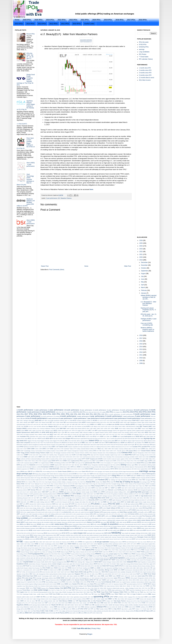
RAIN (154, 558)
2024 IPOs (50, 20)
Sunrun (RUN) (25, 584)
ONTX (92, 544)
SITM (88, 574)
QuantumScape (99, 558)
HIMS (154, 496)
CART (48, 449)
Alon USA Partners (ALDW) (79, 427)
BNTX (107, 443)
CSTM (118, 461)
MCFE (139, 522)
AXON (87, 437)
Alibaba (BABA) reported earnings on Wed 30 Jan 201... (149, 297)
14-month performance (126, 410)
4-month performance (68, 416)
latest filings (123, 512)
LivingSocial (81, 516)
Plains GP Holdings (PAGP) (49, 552)
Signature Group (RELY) (23, 574)
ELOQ (36, 476)
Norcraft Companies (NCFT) (93, 537)
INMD (105, 502)
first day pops (135, 482)
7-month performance (79, 418)
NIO (36, 537)
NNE (80, 537)
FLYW (73, 484)
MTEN (18, 533)
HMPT (41, 498)
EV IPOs (115, 478)
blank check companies (23, 443)
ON (40, 544)
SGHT (59, 572)
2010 (141, 358)
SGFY (55, 572)
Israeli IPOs (20, 506)
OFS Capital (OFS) (87, 542)
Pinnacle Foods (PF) (150, 550)
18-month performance (141, 410)
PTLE (76, 556)
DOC (68, 469)
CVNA (51, 463)
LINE (36, 516)
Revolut (78, 564)
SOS (93, 578)
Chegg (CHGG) (25, 453)
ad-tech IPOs (113, 421)
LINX (55, 516)
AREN (150, 432)
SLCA (128, 574)
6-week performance (53, 418)
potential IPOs (47, 554)
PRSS (150, 554)
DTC (34, 472)
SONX (66, 578)
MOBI (18, 530)
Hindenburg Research (22, 498)
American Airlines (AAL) (33, 429)
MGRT (39, 526)
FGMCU (31, 482)
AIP (71, 424)
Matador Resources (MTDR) (64, 522)
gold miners (67, 492)
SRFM (134, 580)
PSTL (51, 556)
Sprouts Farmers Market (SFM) (84, 580)
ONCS (57, 544)
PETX (60, 550)
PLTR (111, 552)
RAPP (47, 560)
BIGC (26, 441)
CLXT (18, 457)
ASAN (74, 435)
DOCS (76, 469)
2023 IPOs (62, 20)
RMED (43, 566)
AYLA (95, 436)
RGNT (108, 564)
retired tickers (32, 564)
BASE (137, 436)
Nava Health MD (126, 533)
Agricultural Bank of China (23, 424)
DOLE (87, 469)
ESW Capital (86, 478)
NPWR (46, 539)
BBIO (148, 437)
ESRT (77, 478)
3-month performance (142, 414)
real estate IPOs (135, 560)
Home (17, 20)
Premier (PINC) (75, 554)
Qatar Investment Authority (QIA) (25, 558)
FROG (119, 486)
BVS (138, 445)
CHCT (139, 451)
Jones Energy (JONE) (35, 508)
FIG (79, 482)
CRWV (69, 461)
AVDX (55, 437)
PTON (83, 556)
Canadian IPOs (137, 447)
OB (34, 542)
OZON (93, 546)
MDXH (47, 524)
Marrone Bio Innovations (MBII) (45, 522)
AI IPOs (54, 424)
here (91, 189)
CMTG (36, 457)
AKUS (103, 424)
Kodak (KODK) (122, 510)
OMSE (36, 544)
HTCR (29, 500)
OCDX (47, 542)
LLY (96, 516)
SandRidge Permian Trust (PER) (121, 568)
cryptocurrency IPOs (77, 461)
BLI (45, 443)
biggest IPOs (56, 441)
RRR (101, 566)
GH (60, 490)
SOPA (70, 578)
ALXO (109, 427)
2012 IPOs (54, 24)
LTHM (79, 518)
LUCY (105, 518)
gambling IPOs (81, 488)
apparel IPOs (123, 431)
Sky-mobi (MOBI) (107, 574)
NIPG (39, 537)
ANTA (43, 431)
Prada (62, 554)
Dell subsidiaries (143, 465)
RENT (100, 562)
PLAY (71, 552)
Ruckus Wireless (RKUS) (135, 566)
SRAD (130, 580)
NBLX (146, 533)
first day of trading (123, 482)
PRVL (25, 556)
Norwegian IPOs (21, 539)
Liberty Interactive (148, 514)
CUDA (142, 461)
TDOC (28, 588)
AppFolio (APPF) (131, 431)
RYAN (69, 568)
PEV (63, 550)
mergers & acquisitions (110, 524)
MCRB (150, 522)
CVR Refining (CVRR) (59, 463)
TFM (149, 588)
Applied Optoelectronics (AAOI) (26, 432)
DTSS (56, 472)
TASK (105, 586)
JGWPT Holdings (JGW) (119, 506)
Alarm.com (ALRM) (114, 424)
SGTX (69, 572)
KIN (144, 508)
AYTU (98, 437)
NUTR (108, 539)
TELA (77, 588)
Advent (62, 422)
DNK (58, 469)
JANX (66, 506)
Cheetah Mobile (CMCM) (148, 451)
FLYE (69, 484)
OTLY (55, 546)
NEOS (44, 535)
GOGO (61, 492)
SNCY (95, 576)
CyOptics (109, 463)
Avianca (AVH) (64, 437)
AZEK (102, 436)
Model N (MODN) (41, 530)
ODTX (76, 542)
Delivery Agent (131, 465)
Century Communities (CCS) (38, 451)
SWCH (70, 584)
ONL (77, 544)
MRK (118, 530)
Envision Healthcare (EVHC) (148, 476)
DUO (73, 472)
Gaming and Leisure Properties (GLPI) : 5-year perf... (148, 310)
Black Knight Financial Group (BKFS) (138, 441)
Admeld (25, 422)
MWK (56, 533)
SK (91, 574)
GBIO (100, 488)
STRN (81, 582)
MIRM (77, 528)
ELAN (137, 474)
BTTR (116, 445)
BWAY (141, 445)
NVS (130, 539)
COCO (97, 457)
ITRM (38, 506)
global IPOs (124, 490)
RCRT (94, 560)
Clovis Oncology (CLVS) (142, 455)
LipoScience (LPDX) (69, 516)
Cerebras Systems (51, 451)
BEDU (61, 439)
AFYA (118, 422)
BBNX (152, 437)
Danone (146, 463)
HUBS (35, 500)
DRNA (154, 469)
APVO (56, 432)
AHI (37, 424)
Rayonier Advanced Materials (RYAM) (75, 560)
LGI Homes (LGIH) (133, 514)
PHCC (110, 550)
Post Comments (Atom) (57, 270)
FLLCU (42, 484)
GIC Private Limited (71, 490)
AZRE (108, 437)
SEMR (112, 570)
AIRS (82, 424)
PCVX (91, 548)
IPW (124, 504)
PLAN (59, 552)
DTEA (37, 471)
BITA (119, 441)
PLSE (104, 552)
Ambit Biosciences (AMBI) (132, 427)
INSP (18, 504)
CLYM (21, 457)
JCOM (85, 506)
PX (137, 556)
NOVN (31, 539)
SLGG (134, 574)
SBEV (135, 568)
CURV (22, 463)
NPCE (38, 539)
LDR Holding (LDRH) (53, 514)
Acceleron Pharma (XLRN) (83, 421)
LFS (110, 514)
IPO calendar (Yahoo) (146, 59)
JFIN (103, 506)
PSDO (37, 556)
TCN (144, 586)
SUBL (99, 582)
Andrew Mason (130, 429)
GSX (98, 494)
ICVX (87, 500)
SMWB (75, 576)
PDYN (99, 548)
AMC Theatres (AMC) (146, 426)
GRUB (79, 494)
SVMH (55, 584)
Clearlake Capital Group (111, 455)
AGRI (154, 422)
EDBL (85, 474)
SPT (95, 580)
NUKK (104, 539)
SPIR (33, 580)
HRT (151, 498)
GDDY (113, 488)
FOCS (91, 484)
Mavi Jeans (103, 522)
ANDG (124, 429)
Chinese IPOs (127, 453)
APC (70, 431)
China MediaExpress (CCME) (113, 453)
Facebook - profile (93, 480)
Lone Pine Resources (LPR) (147, 516)
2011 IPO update (101, 412)
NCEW (154, 533)
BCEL (30, 439)
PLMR (93, 552)
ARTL (59, 435)
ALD (136, 424)
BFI (124, 439)
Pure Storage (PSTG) (106, 556)
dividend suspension (22, 469)
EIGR (127, 474)
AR (66, 432)
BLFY (43, 443)
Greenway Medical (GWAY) (50, 494)
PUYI (114, 556)
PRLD (122, 554)
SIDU (141, 572)
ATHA (122, 435)
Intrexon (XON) (45, 504)
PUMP (98, 556)
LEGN (67, 514)
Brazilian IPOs (140, 443)
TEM (92, 588)
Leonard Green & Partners (83, 514)
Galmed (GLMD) (68, 488)
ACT (98, 421)
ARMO (45, 435)
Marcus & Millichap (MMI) (109, 520)
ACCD (74, 420)
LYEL (25, 520)
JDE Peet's (92, 506)
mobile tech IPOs (24, 530)
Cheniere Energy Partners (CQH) (40, 453)
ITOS (32, 506)
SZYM (145, 584)
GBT (106, 488)
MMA (124, 528)
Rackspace (149, 558)
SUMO (118, 582)
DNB (51, 469)
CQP (144, 459)
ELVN (39, 476)
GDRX (119, 488)
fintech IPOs (106, 482)
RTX (124, 566)
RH (111, 564)
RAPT (51, 560)
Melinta (99, 524)
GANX (89, 488)
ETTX (103, 478)
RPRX (89, 566)
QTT (82, 558)
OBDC (37, 542)
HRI (145, 498)
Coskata (79, 459)
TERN (101, 588)
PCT (84, 548)
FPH (48, 486)
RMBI (39, 566)
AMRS (95, 429)
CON (144, 457)
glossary (150, 490)
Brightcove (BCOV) (28, 445)
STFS (37, 582)
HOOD (103, 498)
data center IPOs (25, 465)
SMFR (54, 576)
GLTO (21, 492)
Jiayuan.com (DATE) (131, 506)
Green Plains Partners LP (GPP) (25, 494)
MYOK (64, 533)
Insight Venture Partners (149, 502)
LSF (73, 518)
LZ (36, 520)
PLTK (107, 552)
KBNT (122, 508)
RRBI (98, 566)
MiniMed (72, 528)
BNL (94, 443)
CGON (107, 451)
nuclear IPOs (99, 539)
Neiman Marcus (38, 535)
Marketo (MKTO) (151, 520)
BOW (126, 443)
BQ (136, 443)
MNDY (135, 528)
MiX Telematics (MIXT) (97, 528)
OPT (132, 544)
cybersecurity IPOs (90, 463)
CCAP (133, 449)
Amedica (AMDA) (22, 428)
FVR (55, 488)
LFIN (107, 514)
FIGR (81, 482)
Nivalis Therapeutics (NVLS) (51, 537)
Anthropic (47, 431)
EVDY (129, 478)
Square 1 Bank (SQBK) (116, 580)
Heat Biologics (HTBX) (80, 496)
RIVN (18, 566)
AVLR (73, 437)
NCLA (21, 535)
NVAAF (112, 539)
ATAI (110, 435)
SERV (123, 570)
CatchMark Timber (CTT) (70, 449)
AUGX (150, 435)
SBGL (142, 568)
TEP (98, 588)
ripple (151, 564)
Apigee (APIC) (81, 431)
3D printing (56, 416)
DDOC (81, 465)
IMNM (22, 502)
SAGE (99, 568)
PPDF (56, 554)
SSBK (146, 580)
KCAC (128, 508)
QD (35, 558)
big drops (147, 439)
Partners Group (27, 548)
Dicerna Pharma (106, 467)
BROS (73, 445)
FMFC (76, 484)
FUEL (37, 488)
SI (136, 572)
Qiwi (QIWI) (47, 558)
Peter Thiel (35, 550)
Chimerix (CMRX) (84, 453)
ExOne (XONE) (80, 480)
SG (41, 572)
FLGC (33, 484)
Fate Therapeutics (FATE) (125, 480)
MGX (46, 526)
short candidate (121, 572)
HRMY (148, 498)
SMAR (146, 574)
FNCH (84, 484)
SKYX (120, 574)
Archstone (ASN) (117, 432)
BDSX (48, 439)
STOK (63, 582)
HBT (28, 496)
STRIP (74, 582)
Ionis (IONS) (65, 504)
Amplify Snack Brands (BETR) (78, 429)
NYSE (20, 542)
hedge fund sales (94, 496)
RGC (102, 564)
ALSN (92, 427)
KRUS (18, 512)
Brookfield (69, 445)
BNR (100, 443)
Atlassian (136, 435)
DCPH (67, 465)
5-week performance (129, 416)
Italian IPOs (27, 506)
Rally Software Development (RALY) (26, 560)
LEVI (95, 514)
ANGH (143, 429)
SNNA (114, 576)
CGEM (103, 451)
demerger (57, 467)
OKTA (124, 542)
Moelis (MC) (49, 530)
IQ (127, 504)
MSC (135, 530)
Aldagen (140, 424)
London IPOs (135, 516)
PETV (56, 550)
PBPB (77, 548)
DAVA (41, 465)
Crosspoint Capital (46, 461)
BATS (141, 436)
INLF (99, 502)
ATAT (113, 435)
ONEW (74, 544)
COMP (136, 457)
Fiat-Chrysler (48, 482)
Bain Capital (121, 437)
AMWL (113, 429)
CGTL (115, 451)
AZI (105, 437)
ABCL (22, 421)
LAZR (145, 512)
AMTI (109, 429)
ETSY (99, 478)
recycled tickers (28, 562)
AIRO (79, 424)
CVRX (67, 463)
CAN (131, 447)
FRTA (127, 486)
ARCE (110, 432)
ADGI (154, 421)
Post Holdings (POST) (22, 554)
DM (38, 469)
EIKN (130, 474)
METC (140, 524)
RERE (125, 562)
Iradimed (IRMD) (135, 504)
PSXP (62, 556)
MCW (18, 524)
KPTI (130, 510)
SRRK (138, 580)
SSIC (149, 580)
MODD (35, 530)
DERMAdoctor (63, 467)
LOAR (110, 516)
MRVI (128, 530)
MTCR (154, 530)
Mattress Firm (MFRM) (94, 522)
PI (138, 550)
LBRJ (154, 512)
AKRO (99, 424)
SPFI (18, 580)
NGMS (149, 535)
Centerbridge (27, 451)
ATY (143, 435)
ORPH (25, 546)
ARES (154, 432)
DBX (64, 465)
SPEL (154, 578)
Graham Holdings (118, 492)
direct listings (152, 467)
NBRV (150, 533)
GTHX (105, 494)
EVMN (23, 480)
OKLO (120, 542)
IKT (145, 500)
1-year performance (56, 410)
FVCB (52, 488)
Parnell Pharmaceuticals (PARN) (143, 546)
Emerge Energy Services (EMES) (55, 476)
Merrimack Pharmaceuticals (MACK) (128, 524)
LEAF (60, 514)
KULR (43, 512)
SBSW (145, 568)
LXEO (18, 520)
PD (93, 548)
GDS (123, 488)
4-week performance (83, 416)
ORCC (139, 544)
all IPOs (39, 427)
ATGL (119, 435)
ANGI (147, 429)
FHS (37, 482)
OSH (35, 546)
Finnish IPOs (99, 482)
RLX (31, 566)
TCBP (134, 586)
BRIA (21, 445)
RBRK (91, 560)
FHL (34, 482)
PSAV (34, 556)
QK (51, 558)
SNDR (107, 576)
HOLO (49, 498)
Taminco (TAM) (45, 586)
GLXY (25, 492)
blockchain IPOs (58, 443)
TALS (39, 586)
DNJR (54, 469)
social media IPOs (143, 576)
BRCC (154, 443)
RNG (52, 566)
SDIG (71, 570)
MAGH (51, 520)
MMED (128, 528)
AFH (108, 422)
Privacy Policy (105, 554)
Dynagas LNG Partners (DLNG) (106, 472)
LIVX (86, 516)
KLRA (67, 510)
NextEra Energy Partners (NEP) (129, 535)
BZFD (33, 447)
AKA (85, 424)
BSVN (92, 445)
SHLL (100, 572)
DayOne (57, 465)
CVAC (36, 463)
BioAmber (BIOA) (76, 441)
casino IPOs (57, 449)
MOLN (58, 530)
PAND (104, 546)
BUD (119, 445)
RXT (66, 568)
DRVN (22, 471)
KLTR (70, 510)
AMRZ (98, 429)
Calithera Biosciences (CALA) (118, 447)
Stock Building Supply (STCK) (53, 582)
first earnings (143, 482)
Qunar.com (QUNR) (137, 558)
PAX (59, 548)
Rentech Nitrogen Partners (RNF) (111, 562)
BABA (115, 436)
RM (37, 566)
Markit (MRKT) (21, 522)
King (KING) (149, 508)
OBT (44, 542)
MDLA (28, 524)
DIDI (112, 467)
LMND (99, 516)
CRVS (61, 461)
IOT (70, 504)
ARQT (52, 434)
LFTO (116, 514)
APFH (73, 431)
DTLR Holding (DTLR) (48, 472)
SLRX (142, 574)
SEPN (119, 570)
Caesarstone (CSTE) (88, 447)
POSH (143, 552)
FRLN (112, 486)
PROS (133, 554)
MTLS (25, 533)
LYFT (28, 520)
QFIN (37, 558)
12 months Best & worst (146, 78)
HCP (39, 496)
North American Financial (115, 537)
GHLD (63, 490)
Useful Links (89, 24)
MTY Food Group (39, 533)
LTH (76, 518)
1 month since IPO (145, 68)
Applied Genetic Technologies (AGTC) (146, 431)
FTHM (33, 488)
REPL (121, 562)
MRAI (111, 530)
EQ (45, 478)
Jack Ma (54, 506)
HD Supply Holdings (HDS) (50, 496)
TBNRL (128, 586)
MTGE (22, 533)
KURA (46, 512)
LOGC (130, 516)
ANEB (136, 429)
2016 (141, 341)
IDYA (105, 500)
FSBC (134, 486)
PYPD (151, 556)
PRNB (126, 554)
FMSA (80, 484)
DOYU (112, 469)
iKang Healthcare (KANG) (137, 500)
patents (37, 548)
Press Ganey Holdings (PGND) (87, 554)
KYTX (60, 512)
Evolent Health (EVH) (37, 480)
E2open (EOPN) (118, 472)
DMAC (41, 469)
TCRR (147, 586)
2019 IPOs (108, 20)
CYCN (101, 463)
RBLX (87, 560)
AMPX (88, 429)
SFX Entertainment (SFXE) (33, 572)
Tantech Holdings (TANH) (80, 586)
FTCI (18, 488)
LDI (43, 514)
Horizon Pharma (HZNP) (116, 498)
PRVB (21, 556)
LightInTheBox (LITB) (28, 516)
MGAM (154, 524)
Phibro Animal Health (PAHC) (123, 550)
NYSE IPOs (143, 45)
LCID (27, 514)
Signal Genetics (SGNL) (149, 572)
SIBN (138, 572)
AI (51, 424)
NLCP (67, 537)
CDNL (147, 449)
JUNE (56, 508)
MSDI (138, 530)
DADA (131, 463)
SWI (82, 584)
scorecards (26, 570)
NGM (146, 535)
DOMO (91, 469)
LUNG (123, 518)
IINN (129, 500)
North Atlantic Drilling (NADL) (129, 537)
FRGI (109, 486)
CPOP (130, 459)
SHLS (103, 572)
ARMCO (40, 435)
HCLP (35, 496)
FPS (55, 486)
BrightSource (37, 445)
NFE (139, 535)
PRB (66, 554)
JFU (110, 506)
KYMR (57, 512)
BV (136, 445)
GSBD (85, 494)
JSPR (42, 508)
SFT (21, 572)
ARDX (146, 432)
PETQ (39, 550)
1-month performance (25, 410)
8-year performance (120, 418)
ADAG (119, 421)
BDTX (52, 439)
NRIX (60, 539)
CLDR (77, 455)
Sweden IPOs (76, 584)
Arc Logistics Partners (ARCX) (101, 432)
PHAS (102, 550)
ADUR (58, 422)
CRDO (26, 461)
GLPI (154, 490)
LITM (76, 516)
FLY (67, 484)
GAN (86, 488)
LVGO (140, 518)
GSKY (92, 494)
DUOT (80, 472)
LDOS (46, 514)
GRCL (125, 492)
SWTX (103, 584)
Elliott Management (29, 476)
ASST (107, 435)
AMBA (124, 427)
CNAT (40, 457)
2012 (141, 352)
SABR (92, 568)
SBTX (149, 568)
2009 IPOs (76, 412)
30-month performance (47, 416)
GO (54, 492)
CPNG (127, 459)
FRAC (61, 486)
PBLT (73, 548)
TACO (149, 584)
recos (18, 562)
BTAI (95, 445)
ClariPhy (51, 455)
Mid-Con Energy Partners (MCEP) (99, 526)
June (143, 279)
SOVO (112, 578)
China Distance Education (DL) (97, 453)
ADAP (134, 420)
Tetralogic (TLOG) (133, 588)
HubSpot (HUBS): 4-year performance (149, 320)
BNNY (97, 443)
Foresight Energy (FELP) (118, 484)
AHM (42, 424)
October (144, 268)
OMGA (29, 544)
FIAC (43, 482)
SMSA (71, 576)
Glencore (111, 490)
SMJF (61, 576)
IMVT (49, 502)
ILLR (148, 500)
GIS (91, 490)
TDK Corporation (21, 588)
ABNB (36, 420)
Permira (149, 548)
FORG (126, 484)
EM (45, 476)
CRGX (33, 461)
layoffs (142, 512)
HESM (119, 496)
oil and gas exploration (102, 542)
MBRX (118, 522)
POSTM (30, 554)
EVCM (126, 478)
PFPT (80, 550)
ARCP (136, 432)
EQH (51, 478)
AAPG (154, 419)
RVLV (44, 568)
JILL (138, 506)
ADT (51, 422)
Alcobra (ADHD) (130, 424)
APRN (48, 432)
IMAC (154, 500)
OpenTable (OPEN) (107, 544)
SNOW (118, 576)
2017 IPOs (131, 20)
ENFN (122, 476)
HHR (137, 496)
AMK (65, 428)
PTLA (73, 556)
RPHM (82, 566)
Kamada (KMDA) (94, 508)
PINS (18, 552)
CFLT (98, 451)
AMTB (106, 429)
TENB (95, 588)
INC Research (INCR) (66, 502)
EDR (91, 474)
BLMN (48, 443)
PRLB (119, 554)
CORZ (75, 459)
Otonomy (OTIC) (62, 546)
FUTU (48, 488)
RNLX (59, 566)
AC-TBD (70, 421)
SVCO (51, 584)
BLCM (32, 443)
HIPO (30, 498)
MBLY (114, 522)
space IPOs (117, 578)
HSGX (18, 500)
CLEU (119, 455)
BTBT (98, 445)
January (144, 293)
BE (54, 439)
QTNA (63, 558)
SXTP (110, 584)
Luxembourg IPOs (133, 518)
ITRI (35, 506)
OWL (68, 546)
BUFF (130, 445)
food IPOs (108, 484)
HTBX (25, 500)
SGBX (52, 572)
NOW (34, 539)
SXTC (107, 584)
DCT (70, 465)
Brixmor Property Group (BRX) (55, 445)
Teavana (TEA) (45, 588)
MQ (109, 530)
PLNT (97, 552)
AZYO (111, 437)
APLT (90, 431)
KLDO (63, 510)
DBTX (61, 465)
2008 (141, 363)
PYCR (147, 556)
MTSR (32, 533)
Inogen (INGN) (117, 502)
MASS (55, 522)
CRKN (37, 461)
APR (40, 432)
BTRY (109, 445)
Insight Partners (139, 502)
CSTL (115, 461)
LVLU (143, 518)
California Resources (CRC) (103, 447)
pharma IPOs (90, 550)
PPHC (59, 554)
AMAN (120, 427)
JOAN (27, 508)
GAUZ (97, 488)
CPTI (141, 459)
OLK (139, 542)
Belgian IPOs (70, 439)
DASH (154, 463)
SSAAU (142, 580)
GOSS (95, 492)
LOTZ (30, 518)
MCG (143, 522)
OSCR (31, 546)
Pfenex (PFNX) (71, 550)
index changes (75, 502)
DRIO (135, 469)
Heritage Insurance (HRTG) (110, 496)
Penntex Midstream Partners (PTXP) (120, 548)
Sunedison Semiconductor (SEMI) (139, 582)
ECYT (82, 474)
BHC (139, 439)
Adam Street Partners (126, 421)
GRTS (71, 494)
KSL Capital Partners (29, 512)
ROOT (74, 566)
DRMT (150, 469)
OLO (148, 542)
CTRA (132, 461)
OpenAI (100, 544)
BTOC (105, 445)
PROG (130, 554)
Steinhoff (30, 582)
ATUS (141, 435)
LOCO (126, 516)
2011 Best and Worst (91, 412)
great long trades (136, 492)
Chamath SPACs (121, 451)
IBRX (74, 500)
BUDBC (126, 445)
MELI (95, 524)
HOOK (107, 498)
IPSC (122, 504)
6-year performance (66, 418)
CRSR (53, 461)
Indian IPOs (85, 502)
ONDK (61, 544)
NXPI (148, 539)
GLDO (106, 490)
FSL (144, 486)
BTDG (102, 445)
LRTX (67, 518)
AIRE (76, 424)
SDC (60, 570)
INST (21, 504)
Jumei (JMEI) (50, 508)
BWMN (145, 445)
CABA (53, 447)
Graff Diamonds (109, 492)
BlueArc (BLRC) (74, 443)
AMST (102, 429)
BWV (149, 445)
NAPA (106, 533)
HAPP (154, 494)
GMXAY (40, 492)
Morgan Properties (88, 530)
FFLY (27, 482)
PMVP (131, 552)
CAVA (95, 449)
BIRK (116, 441)
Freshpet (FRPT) (100, 486)
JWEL (71, 508)
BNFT (91, 443)
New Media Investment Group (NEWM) (97, 535)
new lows (84, 535)
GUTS (135, 494)
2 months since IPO (145, 70)
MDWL (43, 524)
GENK (149, 488)
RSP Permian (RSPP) (113, 566)
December (145, 262)
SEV (145, 570)
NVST (134, 539)
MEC (53, 524)
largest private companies (110, 512)
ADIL (18, 422)
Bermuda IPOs (91, 439)
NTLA (85, 539)
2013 (141, 349)
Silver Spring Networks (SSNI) (54, 574)
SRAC (127, 580)
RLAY (28, 566)
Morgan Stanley (98, 530)
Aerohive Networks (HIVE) (93, 422)
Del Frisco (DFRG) (115, 465)
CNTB (67, 457)
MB (111, 522)
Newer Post (45, 266)
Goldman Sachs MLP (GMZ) (78, 492)
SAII (105, 568)
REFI (50, 562)
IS (149, 504)
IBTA (77, 500)
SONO (62, 578)
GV (137, 494)
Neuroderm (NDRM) (65, 535)
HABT (147, 494)
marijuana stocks (120, 520)
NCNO (28, 535)
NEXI (119, 535)
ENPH (129, 476)
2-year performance (52, 198)
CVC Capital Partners (44, 463)
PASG (33, 548)
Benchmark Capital (79, 439)
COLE (104, 457)
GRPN (67, 494)
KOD (117, 510)
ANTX (52, 431)
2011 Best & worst (145, 80)
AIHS (63, 424)
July (143, 276)
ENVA (139, 476)
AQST (59, 432)
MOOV (75, 530)
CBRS (110, 449)
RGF (105, 564)
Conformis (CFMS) (25, 459)
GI (65, 490)
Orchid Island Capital (146, 544)
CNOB (53, 457)
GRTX (74, 494)
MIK (41, 528)
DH (82, 467)
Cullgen (146, 461)
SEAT (90, 570)
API (76, 431)
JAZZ (82, 506)
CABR (57, 447)
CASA (51, 449)
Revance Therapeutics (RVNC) (44, 564)
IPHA (76, 504)
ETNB (91, 478)
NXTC (154, 539)
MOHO (54, 530)
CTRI (135, 461)
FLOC (49, 484)
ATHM (129, 434)
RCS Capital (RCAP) (102, 560)
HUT (47, 500)
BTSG (112, 445)
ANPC (30, 431)
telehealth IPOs (83, 588)
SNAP (92, 576)
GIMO (88, 490)
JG (112, 506)
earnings (142, 49)
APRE (44, 432)
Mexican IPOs (145, 524)
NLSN (70, 537)
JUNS (63, 508)
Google (87, 492)
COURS (109, 459)
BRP (76, 445)
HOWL (135, 498)
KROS (145, 510)
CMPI (29, 457)
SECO (96, 570)
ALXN (106, 427)
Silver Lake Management (39, 574)
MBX (121, 522)
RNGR (56, 566)
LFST (112, 514)
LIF (20, 516)
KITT (46, 510)
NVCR (115, 539)
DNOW (61, 469)
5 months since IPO (145, 75)
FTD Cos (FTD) (24, 488)
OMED (22, 544)
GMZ (43, 492)
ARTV (62, 435)
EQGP (48, 478)
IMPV (28, 502)
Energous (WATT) (107, 476)
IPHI (79, 504)
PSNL (44, 556)
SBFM (138, 568)
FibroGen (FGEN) (57, 482)
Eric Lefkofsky (61, 478)
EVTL (47, 480)
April (143, 285)
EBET (48, 474)
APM (93, 431)
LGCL (119, 514)
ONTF (88, 544)
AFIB (111, 422)
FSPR (150, 486)
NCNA (24, 535)
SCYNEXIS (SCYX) (53, 570)
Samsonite (109, 568)
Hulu (44, 500)
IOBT (60, 504)
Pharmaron (98, 550)
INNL (108, 502)
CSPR (101, 461)
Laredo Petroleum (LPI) (96, 512)
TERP (105, 588)
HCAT (32, 496)
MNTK (150, 528)
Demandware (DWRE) (48, 467)
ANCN (120, 429)
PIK (140, 550)
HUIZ (41, 500)
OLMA (145, 542)
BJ (124, 441)
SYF (125, 584)
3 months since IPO (145, 73)
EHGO (123, 474)
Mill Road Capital (52, 528)
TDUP (35, 588)
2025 (141, 243)
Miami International (53, 526)
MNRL (143, 528)
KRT (151, 510)
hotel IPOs (126, 498)
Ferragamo (148, 480)
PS (31, 556)
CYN (105, 463)
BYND (21, 447)
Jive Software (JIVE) (145, 506)
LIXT (88, 516)
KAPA (101, 508)
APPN (37, 432)
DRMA (146, 469)
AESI (101, 422)
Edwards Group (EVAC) (105, 474)
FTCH (154, 486)
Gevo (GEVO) (46, 490)
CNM (50, 457)
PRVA (18, 556)
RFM (99, 564)
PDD (96, 548)
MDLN (32, 524)
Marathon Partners (66, 198)
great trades (145, 492)
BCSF (33, 439)
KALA (79, 508)
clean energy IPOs (85, 455)
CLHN (123, 455)
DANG (135, 463)
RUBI (127, 566)
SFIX (18, 572)
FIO (115, 482)
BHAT (136, 439)
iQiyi (129, 504)
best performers (119, 439)
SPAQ (132, 578)
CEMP (22, 451)
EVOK (29, 480)
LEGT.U (71, 514)
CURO (18, 463)
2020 (141, 257)
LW (149, 518)
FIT (152, 482)
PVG (117, 556)
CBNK (106, 449)
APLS (87, 431)
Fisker (149, 482)
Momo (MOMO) (65, 530)
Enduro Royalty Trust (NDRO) (94, 476)
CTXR (138, 461)
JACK (50, 506)
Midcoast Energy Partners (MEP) (139, 526)
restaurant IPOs (132, 562)
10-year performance (86, 410)
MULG (49, 533)
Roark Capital (65, 566)
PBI (71, 548)
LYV (34, 520)
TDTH (31, 588)
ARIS (21, 435)
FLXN (64, 484)
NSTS (75, 539)
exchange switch (57, 480)
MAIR (55, 520)
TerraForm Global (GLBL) (113, 588)
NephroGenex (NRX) (51, 535)
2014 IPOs (30, 24)
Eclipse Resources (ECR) (66, 474)
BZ (30, 447)
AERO (84, 422)
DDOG (85, 465)
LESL (91, 514)
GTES (101, 494)
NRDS (50, 539)
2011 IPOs (65, 24)
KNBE (86, 510)
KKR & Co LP (51, 510)
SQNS (104, 580)
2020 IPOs (96, 20)
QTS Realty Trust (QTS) (74, 558)
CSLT (94, 461)
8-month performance (106, 418)
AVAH (40, 437)
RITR (154, 564)
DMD (44, 469)
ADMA (21, 422)
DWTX (93, 472)
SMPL (65, 576)
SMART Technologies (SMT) (45, 576)
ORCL (154, 544)
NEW (80, 535)
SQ (97, 580)
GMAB (32, 492)
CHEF (18, 453)
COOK (60, 459)
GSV (95, 494)
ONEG (65, 544)
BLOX (64, 443)
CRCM (19, 461)
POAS (135, 552)
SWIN (88, 584)
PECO (106, 548)
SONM (58, 578)
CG (100, 451)
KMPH (82, 510)
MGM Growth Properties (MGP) (25, 526)
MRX (132, 530)
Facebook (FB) (103, 480)
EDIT (88, 474)
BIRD (113, 441)
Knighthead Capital (93, 510)
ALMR (70, 427)
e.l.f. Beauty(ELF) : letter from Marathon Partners (148, 304)
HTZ (32, 500)
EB (34, 474)
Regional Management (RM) (59, 562)
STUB (93, 582)
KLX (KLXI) (75, 510)
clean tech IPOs (95, 455)
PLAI (41, 552)
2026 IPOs (27, 20)
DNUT (65, 469)
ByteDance (26, 447)
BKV (127, 441)
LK (93, 516)
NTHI (81, 539)
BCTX (36, 439)
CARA (29, 449)
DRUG (18, 472)
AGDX (125, 422)
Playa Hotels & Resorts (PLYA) (80, 552)
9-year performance (146, 418)
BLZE (80, 443)
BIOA (70, 441)
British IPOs (43, 445)
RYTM (77, 568)
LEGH (64, 514)
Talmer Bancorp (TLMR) (31, 586)
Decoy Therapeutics (93, 465)
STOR (67, 582)
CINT (37, 455)
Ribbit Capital (120, 564)
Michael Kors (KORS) (71, 526)
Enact (65, 476)
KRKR (134, 510)
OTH (49, 546)
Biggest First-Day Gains (47, 441)
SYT (142, 584)
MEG (92, 524)
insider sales (130, 502)
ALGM (26, 426)
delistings (124, 465)
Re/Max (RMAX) (120, 560)
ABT (43, 421)
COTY (83, 459)
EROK (69, 478)
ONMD (81, 544)
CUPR (150, 461)
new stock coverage (113, 535)
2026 (141, 240)
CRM (40, 461)
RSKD (104, 566)
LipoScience (60, 516)
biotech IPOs (94, 441)
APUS (52, 432)
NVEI (122, 539)
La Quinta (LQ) (66, 512)
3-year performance (33, 416)
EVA (119, 478)
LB (148, 512)
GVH (140, 494)
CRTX (57, 461)
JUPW (67, 508)
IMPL (25, 502)
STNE (44, 582)
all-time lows (45, 427)
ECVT (78, 474)
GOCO (57, 492)
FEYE (23, 482)
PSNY (48, 556)
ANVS (55, 431)
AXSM (91, 437)
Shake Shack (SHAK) (77, 572)
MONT (71, 530)
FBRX (140, 480)
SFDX (151, 570)
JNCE (21, 508)
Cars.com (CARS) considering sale (147, 324)
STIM (40, 582)
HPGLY (142, 498)
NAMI (85, 533)
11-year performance (113, 410)
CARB (33, 449)
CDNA (143, 449)
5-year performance (143, 416)
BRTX (79, 445)
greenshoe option (38, 494)
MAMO (59, 520)
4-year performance (97, 416)
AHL (39, 424)
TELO (89, 588)
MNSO (147, 528)
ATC (116, 435)
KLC (60, 510)
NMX (77, 537)
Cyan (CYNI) (81, 463)
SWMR (99, 584)
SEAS (86, 570)
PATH (40, 548)
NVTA (137, 539)
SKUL (100, 574)
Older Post (128, 266)
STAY (26, 582)
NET (58, 535)
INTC (27, 504)
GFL (52, 490)
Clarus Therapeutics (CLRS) (61, 455)
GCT (109, 488)
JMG (154, 506)
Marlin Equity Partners (31, 522)
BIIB (61, 441)
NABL (71, 533)
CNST (60, 457)
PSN (41, 556)
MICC (63, 526)
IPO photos (95, 504)
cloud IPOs (128, 455)
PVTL (120, 556)
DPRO (120, 469)
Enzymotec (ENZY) (29, 478)
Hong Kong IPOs (95, 498)
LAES (76, 512)
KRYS (22, 512)
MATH (85, 522)
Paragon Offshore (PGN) (124, 546)
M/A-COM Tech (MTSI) (43, 520)
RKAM (21, 566)
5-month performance (114, 416)
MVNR (53, 533)
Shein (97, 572)
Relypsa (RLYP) (90, 562)
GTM (112, 494)
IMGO (18, 502)
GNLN (51, 492)
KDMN (140, 508)
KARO (104, 508)
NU (94, 539)
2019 (141, 260)
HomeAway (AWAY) (60, 498)
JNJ (24, 508)
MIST (80, 528)
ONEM (69, 544)
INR (125, 502)
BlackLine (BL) (152, 441)
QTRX (66, 558)
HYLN (63, 500)
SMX (79, 576)
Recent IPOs (31, 34)
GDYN (130, 488)
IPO (82, 504)
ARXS (69, 435)
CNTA (64, 457)
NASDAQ (116, 533)
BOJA (115, 443)
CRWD (65, 461)
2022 (141, 252)
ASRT (104, 435)
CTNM (128, 461)
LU (88, 518)
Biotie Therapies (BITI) (105, 441)
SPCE (150, 578)
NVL (125, 539)
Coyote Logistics (120, 459)
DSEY (26, 472)
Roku (70, 566)
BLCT (39, 443)
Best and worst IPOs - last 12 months (105, 439)
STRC (70, 582)
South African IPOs (105, 578)
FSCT (137, 486)
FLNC (45, 484)
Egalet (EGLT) (115, 474)
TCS (154, 586)
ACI (92, 421)
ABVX (66, 421)
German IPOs (35, 490)
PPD (53, 554)
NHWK (18, 537)
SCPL (31, 570)
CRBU (150, 459)
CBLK (99, 449)
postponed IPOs (38, 554)
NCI (18, 535)
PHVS (136, 550)
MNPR (139, 528)
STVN (96, 582)
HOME (53, 498)
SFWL (24, 572)
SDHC (67, 570)
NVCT (119, 539)
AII (65, 424)
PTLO (79, 556)
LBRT (18, 514)
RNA (46, 566)
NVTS (141, 539)
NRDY (53, 539)
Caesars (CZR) (63, 447)
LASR (118, 512)
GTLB (109, 494)
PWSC (134, 556)
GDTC (126, 488)
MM (122, 528)
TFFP (143, 588)
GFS (54, 490)
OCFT (51, 542)
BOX (129, 443)
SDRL (77, 570)
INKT (96, 502)
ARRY (55, 435)
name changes (78, 533)
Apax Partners (65, 431)
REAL (129, 560)
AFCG (105, 422)
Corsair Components (68, 459)
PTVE (87, 556)
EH (120, 474)
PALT (101, 546)
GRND (59, 494)
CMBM (25, 457)
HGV (134, 496)
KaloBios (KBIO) (85, 508)
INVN (54, 504)
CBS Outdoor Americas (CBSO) (120, 449)
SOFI (154, 576)
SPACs (128, 578)
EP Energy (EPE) (39, 478)
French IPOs (87, 486)
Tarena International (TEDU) (95, 586)
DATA (18, 465)
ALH (29, 427)
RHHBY (114, 564)
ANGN (23, 431)
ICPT (84, 500)
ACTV (105, 421)
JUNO (59, 508)
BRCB (150, 443)
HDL (59, 496)
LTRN (85, 518)
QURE (144, 558)
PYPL (154, 556)
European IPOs (108, 478)
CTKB (125, 461)
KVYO (53, 512)
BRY (82, 445)
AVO (76, 436)
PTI (70, 556)
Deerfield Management (104, 465)
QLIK (56, 558)
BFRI (126, 439)
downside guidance (105, 469)
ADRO (37, 422)
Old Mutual (132, 542)
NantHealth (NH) (91, 533)
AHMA (46, 424)
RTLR (121, 566)
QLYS (59, 558)
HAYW (25, 496)
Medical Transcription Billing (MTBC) (77, 524)
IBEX (71, 500)
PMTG (124, 552)
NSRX (71, 539)
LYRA (32, 520)
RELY (84, 562)
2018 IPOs (120, 20)
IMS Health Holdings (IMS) (41, 502)
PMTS (128, 552)
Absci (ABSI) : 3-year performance (31, 222)
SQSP (108, 580)
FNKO (87, 484)
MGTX (43, 526)
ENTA (135, 476)
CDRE (150, 449)
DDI (76, 465)
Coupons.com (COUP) (96, 459)
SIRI (85, 574)
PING (143, 550)
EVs (44, 480)
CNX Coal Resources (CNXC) (87, 457)
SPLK (36, 580)
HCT (41, 496)
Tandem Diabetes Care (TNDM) (57, 586)
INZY (57, 504)
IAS (69, 500)
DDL (78, 465)
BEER (64, 439)
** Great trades (144, 57)
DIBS (100, 467)
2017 (141, 338)
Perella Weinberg (134, 548)
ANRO (34, 431)
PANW (115, 546)
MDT (35, 524)
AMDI (154, 427)
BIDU (142, 439)
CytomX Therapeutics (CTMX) (122, 463)
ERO (66, 478)
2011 (141, 355)
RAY (64, 560)
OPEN (95, 544)
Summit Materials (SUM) (108, 582)
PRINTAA (98, 554)
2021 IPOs (85, 20)
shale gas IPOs (88, 572)
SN (85, 576)
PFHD (76, 550)
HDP (62, 496)
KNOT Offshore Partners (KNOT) (107, 510)
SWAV (66, 584)
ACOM (95, 420)
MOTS (104, 530)
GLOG (136, 490)
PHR (132, 550)
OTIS (52, 546)
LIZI (91, 516)
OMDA (18, 544)
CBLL (103, 449)
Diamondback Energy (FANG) (91, 467)
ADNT (29, 422)
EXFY (74, 480)
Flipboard (37, 484)
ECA (58, 474)
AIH (60, 424)
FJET (29, 484)
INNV (111, 502)
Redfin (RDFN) (45, 562)
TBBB (121, 586)
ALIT (32, 427)
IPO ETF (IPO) (87, 504)
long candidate (22, 518)
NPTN (42, 539)
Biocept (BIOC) (85, 441)
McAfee (125, 522)
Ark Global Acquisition (29, 435)
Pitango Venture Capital (31, 552)
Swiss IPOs (93, 584)
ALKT (35, 427)
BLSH (68, 443)
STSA (89, 582)
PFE (65, 550)
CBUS (130, 449)
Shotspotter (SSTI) (130, 572)
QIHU (42, 558)
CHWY (26, 455)
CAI (95, 447)
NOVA (27, 539)
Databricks (32, 465)
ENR (132, 476)
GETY (41, 490)
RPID (86, 566)
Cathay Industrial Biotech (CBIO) (85, 449)
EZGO (86, 480)
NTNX (88, 539)
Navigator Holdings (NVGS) (138, 533)
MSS (148, 530)
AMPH (68, 429)
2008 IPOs (70, 412)
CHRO (18, 455)
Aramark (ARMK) (75, 432)
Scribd (38, 570)
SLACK (124, 574)
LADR (73, 512)
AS (72, 435)
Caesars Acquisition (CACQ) (75, 447)
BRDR (18, 445)
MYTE (68, 533)
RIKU (148, 564)
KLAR (57, 510)
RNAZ (49, 566)
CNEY (44, 457)
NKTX (64, 537)
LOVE (33, 518)
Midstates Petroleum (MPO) (32, 528)
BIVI (122, 441)
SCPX (34, 570)
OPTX (135, 544)
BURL (133, 445)
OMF (26, 544)
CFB (94, 451)
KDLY (137, 508)
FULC (41, 488)
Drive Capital (141, 469)
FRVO (130, 486)
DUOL (76, 472)
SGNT (62, 572)
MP (106, 530)
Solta (55, 578)
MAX (108, 522)
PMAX (120, 552)
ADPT (33, 422)
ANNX (27, 431)
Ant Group (39, 431)
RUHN (22, 568)
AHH (35, 424)
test (121, 588)
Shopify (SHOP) (113, 572)
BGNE (133, 439)
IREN (141, 504)
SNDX (110, 576)
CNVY (78, 457)
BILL (67, 441)
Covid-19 (113, 459)
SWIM (85, 584)
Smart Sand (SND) (32, 576)
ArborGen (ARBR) (88, 432)
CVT (70, 463)
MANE (72, 520)
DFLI (75, 467)
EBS (55, 474)
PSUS (58, 556)
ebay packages (42, 474)
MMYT (131, 528)
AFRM (114, 422)
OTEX (46, 546)
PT (64, 556)
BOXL (133, 443)
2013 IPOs (42, 24)
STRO (85, 582)
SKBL (93, 574)
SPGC (22, 580)
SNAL (88, 576)
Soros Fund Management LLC (83, 578)
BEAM (57, 439)
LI (143, 514)
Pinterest (23, 552)
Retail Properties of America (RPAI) (146, 562)
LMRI (107, 516)
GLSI (18, 492)
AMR (91, 429)
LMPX (103, 516)
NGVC (154, 535)
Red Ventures (37, 562)
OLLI (142, 542)
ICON (81, 500)
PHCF (113, 550)
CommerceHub (119, 457)
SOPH (74, 578)
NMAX (74, 537)
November (145, 265)
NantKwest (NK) (100, 533)
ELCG (140, 474)
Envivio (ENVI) (20, 478)
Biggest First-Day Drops (34, 441)
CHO (149, 453)
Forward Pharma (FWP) (143, 484)
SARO (131, 568)
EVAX (122, 478)
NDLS (32, 535)
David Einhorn (46, 465)
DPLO (116, 469)
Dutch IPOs (85, 471)
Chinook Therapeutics (138, 453)
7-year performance (93, 418)
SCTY (42, 570)
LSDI (71, 518)
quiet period (107, 558)
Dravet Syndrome (127, 469)
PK (39, 552)
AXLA (83, 436)
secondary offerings (104, 570)
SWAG (62, 584)
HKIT (35, 498)
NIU (42, 537)
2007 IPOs (64, 412)
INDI (81, 502)
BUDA (122, 445)
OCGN (57, 542)
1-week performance (41, 410)
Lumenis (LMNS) (111, 518)
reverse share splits (67, 564)
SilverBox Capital (67, 574)
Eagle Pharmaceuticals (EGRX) (131, 472)
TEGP (74, 588)
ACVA (108, 421)
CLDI (70, 455)
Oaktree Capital (29, 542)
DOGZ (83, 469)
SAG (95, 568)
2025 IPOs (39, 20)
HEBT (88, 496)
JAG (57, 506)
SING (73, 574)
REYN (96, 564)
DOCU (79, 469)
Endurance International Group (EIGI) (77, 476)
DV (90, 471)
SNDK (99, 576)
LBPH (150, 512)
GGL (57, 490)
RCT (110, 560)
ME (50, 524)
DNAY (47, 469)
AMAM (116, 427)
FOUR (26, 486)
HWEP (54, 500)
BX (151, 445)
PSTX (55, 556)
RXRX (60, 568)
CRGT (30, 461)
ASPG (91, 435)
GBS (103, 488)
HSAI (154, 498)
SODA (150, 576)
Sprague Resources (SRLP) (53, 580)
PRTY (154, 554)
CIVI (48, 455)
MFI (150, 524)
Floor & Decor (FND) (56, 484)
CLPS (150, 455)
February (144, 290)
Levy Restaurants (101, 514)
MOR (78, 530)
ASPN (97, 435)
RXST (63, 568)
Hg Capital (129, 496)
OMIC (33, 544)
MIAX (59, 526)
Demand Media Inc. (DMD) (34, 467)
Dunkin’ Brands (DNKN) (65, 471)
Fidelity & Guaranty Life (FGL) (69, 482)
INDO (90, 502)
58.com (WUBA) (25, 418)
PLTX (114, 552)
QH (40, 558)
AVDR (51, 436)
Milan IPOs (45, 528)
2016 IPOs (143, 20)
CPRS (137, 459)
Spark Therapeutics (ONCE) (141, 578)
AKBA (92, 424)
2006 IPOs (58, 412)
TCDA (141, 586)
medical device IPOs (61, 524)
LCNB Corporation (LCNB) (35, 514)
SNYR (133, 576)
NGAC (142, 535)
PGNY (84, 550)
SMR (68, 576)
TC (131, 586)
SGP (66, 572)
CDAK (139, 449)
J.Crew (44, 506)
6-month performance (39, 418)
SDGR (63, 570)
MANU (90, 520)
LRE (65, 518)
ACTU (101, 421)
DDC (73, 465)
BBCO (145, 437)
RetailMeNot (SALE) (22, 564)
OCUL (72, 542)
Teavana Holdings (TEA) (56, 588)
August (144, 274)
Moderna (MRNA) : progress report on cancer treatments (147, 329)
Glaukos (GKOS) (96, 490)
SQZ (124, 580)
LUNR (126, 518)
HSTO (22, 500)
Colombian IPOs (110, 457)
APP (118, 431)
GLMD (115, 490)
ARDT (143, 432)
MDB (21, 524)
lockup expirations (118, 516)
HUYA (50, 500)
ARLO (36, 435)
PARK (132, 546)
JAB (47, 506)
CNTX (74, 457)
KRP (148, 510)
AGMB (150, 422)
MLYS (119, 528)
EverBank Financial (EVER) (142, 478)
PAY (62, 548)
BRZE (85, 445)
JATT (79, 506)
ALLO (63, 427)
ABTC (46, 421)
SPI (25, 580)
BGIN (129, 439)
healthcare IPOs (69, 496)
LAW (139, 512)
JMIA (18, 508)
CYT (112, 463)
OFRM (80, 542)
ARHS (18, 435)
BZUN (36, 447)
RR (95, 566)
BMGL (87, 443)
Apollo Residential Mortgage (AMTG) (107, 431)
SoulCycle (97, 578)
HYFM (60, 500)
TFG (146, 588)
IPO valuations (104, 504)
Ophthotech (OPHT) (118, 544)
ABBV (18, 421)
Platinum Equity (65, 552)
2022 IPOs (73, 20)
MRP (125, 530)
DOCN (72, 469)
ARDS (139, 432)
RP (77, 566)
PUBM (90, 556)
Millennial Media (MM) (63, 528)
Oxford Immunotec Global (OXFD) (78, 546)
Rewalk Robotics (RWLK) (87, 564)
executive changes (67, 480)
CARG (37, 449)
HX (57, 500)
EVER (133, 478)
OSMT (39, 546)
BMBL (83, 443)
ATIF (132, 435)
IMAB (151, 500)
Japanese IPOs (72, 506)
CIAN (34, 455)
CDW (18, 451)
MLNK (109, 528)
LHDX (141, 514)
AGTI (32, 424)
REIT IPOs (70, 562)
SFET (154, 570)
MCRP (154, 522)
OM (155, 542)
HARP (18, 496)
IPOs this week (144, 42)
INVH (51, 504)
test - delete (125, 588)
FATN (133, 480)
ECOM (74, 474)
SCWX (46, 570)
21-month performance (114, 414)
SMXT (82, 576)
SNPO (122, 576)
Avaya (44, 437)
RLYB (34, 566)
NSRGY (67, 539)
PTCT (67, 556)
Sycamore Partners (118, 584)
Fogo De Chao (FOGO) (99, 484)
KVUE (50, 512)
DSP (29, 471)
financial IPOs (91, 482)
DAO (150, 463)
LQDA (62, 518)
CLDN (74, 455)
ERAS (55, 478)
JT (45, 508)
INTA (24, 504)
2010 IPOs (77, 24)
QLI (53, 558)
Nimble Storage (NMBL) (27, 537)
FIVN (26, 484)
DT (32, 471)
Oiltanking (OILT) (114, 542)
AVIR (70, 436)
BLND (52, 443)
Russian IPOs (39, 568)
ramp (44, 560)
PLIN (90, 552)
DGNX (79, 467)
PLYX (117, 552)
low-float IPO (39, 518)
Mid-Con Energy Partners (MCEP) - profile (119, 526)
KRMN (138, 510)
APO (96, 431)
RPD (79, 566)
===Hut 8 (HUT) (22, 124)
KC (125, 508)
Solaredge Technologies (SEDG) (45, 578)
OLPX (152, 542)
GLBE (102, 490)
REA (126, 560)
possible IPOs (148, 552)
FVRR (58, 488)
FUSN (44, 488)
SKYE (113, 574)
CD (136, 449)
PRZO (29, 556)
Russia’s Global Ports (29, 568)
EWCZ (50, 480)
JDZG (97, 506)
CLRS (154, 455)
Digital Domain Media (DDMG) (121, 467)
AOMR (59, 431)
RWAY (52, 568)
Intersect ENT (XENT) (35, 504)
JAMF (60, 506)
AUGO (147, 435)
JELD (100, 506)
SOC (136, 576)
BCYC (40, 439)
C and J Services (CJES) (45, 447)
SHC (94, 572)
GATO (93, 488)
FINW (112, 482)
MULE (46, 533)
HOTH (131, 498)
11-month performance (99, 410)
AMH (61, 428)
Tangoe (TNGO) (70, 586)
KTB (36, 512)
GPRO (103, 492)
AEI (65, 422)
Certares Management (73, 451)
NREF (57, 539)
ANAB (116, 428)
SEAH (83, 570)
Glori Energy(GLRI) (143, 490)
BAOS (134, 437)
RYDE (73, 568)
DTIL (41, 471)
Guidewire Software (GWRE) (125, 494)
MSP (145, 530)
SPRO (73, 580)
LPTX (58, 518)
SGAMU (48, 572)
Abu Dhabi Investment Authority (56, 421)
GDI (116, 488)
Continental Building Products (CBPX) (40, 459)
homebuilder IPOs (70, 498)
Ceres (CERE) (60, 451)
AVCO (47, 437)
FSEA (141, 486)
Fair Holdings (112, 480)
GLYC (28, 492)
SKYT (117, 574)
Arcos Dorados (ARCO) (128, 432)
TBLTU (125, 586)
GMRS (35, 492)
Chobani (153, 453)
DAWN (52, 465)
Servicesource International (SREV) (134, 570)
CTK (122, 461)
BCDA (23, 439)
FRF (106, 486)
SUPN (48, 584)
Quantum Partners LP (89, 558)
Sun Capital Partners (125, 582)
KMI (79, 510)
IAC (66, 500)
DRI (133, 469)
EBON (52, 474)
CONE (147, 457)
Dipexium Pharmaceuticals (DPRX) (139, 467)
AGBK (121, 422)
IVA (41, 506)
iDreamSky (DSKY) (94, 500)
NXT (150, 539)
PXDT (140, 556)
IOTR (73, 504)
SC (151, 568)
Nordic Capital (104, 537)
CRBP (147, 459)
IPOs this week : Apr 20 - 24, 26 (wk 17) (30, 56)
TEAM (39, 588)
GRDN (128, 492)
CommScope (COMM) (129, 457)
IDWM (101, 500)
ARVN (65, 435)
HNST (45, 498)
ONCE (43, 544)
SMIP (58, 576)
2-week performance (33, 412)
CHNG (146, 453)
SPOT (43, 580)
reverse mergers (57, 564)
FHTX (40, 482)
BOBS (111, 443)
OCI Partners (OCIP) (65, 542)
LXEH (154, 518)
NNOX (84, 537)
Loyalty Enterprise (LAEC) (50, 518)
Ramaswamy (39, 560)
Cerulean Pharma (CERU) (86, 451)
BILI (64, 441)
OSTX (42, 546)
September (145, 271)
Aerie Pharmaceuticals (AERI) (74, 422)
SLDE (131, 574)
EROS (73, 478)
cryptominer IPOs (87, 461)
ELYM (42, 476)
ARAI (68, 432)
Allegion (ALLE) (53, 426)
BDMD (44, 439)
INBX (53, 502)
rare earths (56, 560)
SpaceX (123, 578)
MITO (87, 528)
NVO (128, 539)
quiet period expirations (117, 558)
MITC (83, 528)
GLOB (119, 490)
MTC (151, 530)
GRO (63, 494)
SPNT (40, 580)
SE (80, 570)
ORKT (22, 546)
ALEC (22, 427)
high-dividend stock (146, 496)
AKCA (96, 424)
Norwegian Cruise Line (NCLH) (146, 537)
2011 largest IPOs (118, 412)
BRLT (64, 445)
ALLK (59, 427)
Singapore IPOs (79, 574)
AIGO (58, 424)
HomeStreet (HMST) (81, 498)
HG (125, 496)
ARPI (48, 435)
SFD (147, 570)
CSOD (97, 461)
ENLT (125, 476)
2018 (141, 335)
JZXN (74, 508)
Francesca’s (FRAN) (69, 486)
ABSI (40, 420)
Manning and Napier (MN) (81, 520)
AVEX (58, 437)
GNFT (47, 492)
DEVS (69, 467)
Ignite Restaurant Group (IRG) (120, 500)
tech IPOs (67, 588)
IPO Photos (143, 54)
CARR (40, 449)
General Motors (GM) (141, 488)
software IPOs (21, 578)
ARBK (81, 432)
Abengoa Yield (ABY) (29, 421)
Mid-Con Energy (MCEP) (84, 526)
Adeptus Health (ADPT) (146, 421)
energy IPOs (116, 476)
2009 (141, 361)
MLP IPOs (114, 528)
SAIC (102, 568)
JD (88, 506)
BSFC (89, 445)
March (143, 287)
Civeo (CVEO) (42, 455)
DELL (136, 465)
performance (143, 548)
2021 (141, 254)
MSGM (141, 530)
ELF (59, 198)
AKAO (88, 424)
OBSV (41, 542)
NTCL (78, 539)
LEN (74, 514)
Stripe (78, 582)
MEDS (89, 524)
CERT (65, 451)
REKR (76, 562)
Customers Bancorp (29, 463)
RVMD (48, 568)
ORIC (18, 546)
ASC (78, 435)
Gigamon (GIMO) (81, 490)
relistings (80, 562)
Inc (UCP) (57, 502)
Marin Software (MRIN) (131, 520)
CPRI (134, 459)
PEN (109, 548)
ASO (80, 435)
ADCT (138, 420)
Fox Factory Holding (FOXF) (36, 486)
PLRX (100, 552)
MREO (115, 530)
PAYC (65, 548)
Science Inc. (20, 570)
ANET (140, 428)
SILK (31, 574)
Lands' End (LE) (85, 512)
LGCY (122, 514)
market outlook (141, 520)
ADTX (54, 422)
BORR (123, 443)
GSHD (88, 494)
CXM (76, 463)
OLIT (136, 542)
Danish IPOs (140, 463)
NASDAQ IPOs (144, 47)
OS (28, 546)
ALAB (107, 424)
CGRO (111, 451)
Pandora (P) (109, 546)
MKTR (105, 528)
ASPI (94, 435)
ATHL (126, 435)
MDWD (39, 524)
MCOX (146, 522)
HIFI (140, 496)
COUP (87, 459)
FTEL (30, 488)
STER (34, 582)
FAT (117, 480)
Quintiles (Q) (129, 558)
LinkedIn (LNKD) (48, 516)
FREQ (93, 486)
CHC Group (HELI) (131, 451)
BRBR (146, 443)
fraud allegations (79, 486)
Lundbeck (118, 518)
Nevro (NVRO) (74, 535)
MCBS (129, 522)
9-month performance (133, 418)
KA (77, 508)
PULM (94, 556)
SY (113, 584)
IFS (108, 500)
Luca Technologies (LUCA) (96, 518)
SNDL (103, 576)
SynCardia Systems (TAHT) (134, 584)
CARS (44, 449)
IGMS (110, 500)
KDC (131, 508)
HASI (21, 496)
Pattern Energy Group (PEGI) (50, 548)
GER (29, 490)
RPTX (93, 566)
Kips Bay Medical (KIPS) (27, 510)
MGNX (35, 526)
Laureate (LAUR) (132, 512)
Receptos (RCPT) (151, 560)
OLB (127, 542)
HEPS (101, 496)
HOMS (88, 498)
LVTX (146, 518)
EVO (26, 480)
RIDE (145, 564)
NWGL (144, 539)
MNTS (154, 528)
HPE (138, 498)
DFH (72, 467)
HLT (38, 498)
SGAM (44, 572)
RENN (96, 562)
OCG (54, 542)
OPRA (125, 544)
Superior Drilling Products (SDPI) (37, 584)
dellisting (149, 465)
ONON (85, 544)
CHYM (31, 455)
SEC (93, 570)
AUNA (154, 435)
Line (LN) (40, 516)
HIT (32, 498)
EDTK (95, 474)
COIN (101, 457)
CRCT (22, 461)
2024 (141, 246)
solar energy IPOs (30, 578)
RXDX (56, 568)
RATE (61, 560)
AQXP (63, 432)
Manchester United (66, 520)
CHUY (22, 455)
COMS (140, 457)
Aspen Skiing (85, 435)
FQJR (58, 486)
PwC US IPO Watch (127, 556)
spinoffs (28, 580)
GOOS (91, 492)
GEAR (134, 488)
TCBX (137, 586)
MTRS (29, 533)
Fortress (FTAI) (132, 484)
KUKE (39, 512)
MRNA (122, 530)
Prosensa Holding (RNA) (142, 554)
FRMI (116, 486)
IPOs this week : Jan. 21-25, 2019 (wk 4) (149, 315)
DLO (35, 469)
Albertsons (122, 424)
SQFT (100, 580)
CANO (25, 449)
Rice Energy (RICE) (129, 564)
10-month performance (72, 410)
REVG (74, 564)
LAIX (79, 512)
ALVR (102, 427)
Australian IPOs (25, 436)
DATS (37, 465)
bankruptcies (128, 436)
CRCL (154, 459)
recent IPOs (143, 560)
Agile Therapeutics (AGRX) (134, 422)
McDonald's (134, 522)
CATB (62, 449)
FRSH (123, 486)
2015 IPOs (19, 24)
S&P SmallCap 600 (85, 568)
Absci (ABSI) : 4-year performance (31, 164)
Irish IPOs (145, 504)
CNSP (57, 457)
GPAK (99, 492)
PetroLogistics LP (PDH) (48, 550)
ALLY (66, 426)
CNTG (71, 457)
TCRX (151, 586)
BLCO (36, 443)
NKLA (60, 537)
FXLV (62, 488)
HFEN (122, 496)
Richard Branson (139, 564)
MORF (82, 530)
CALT (128, 447)
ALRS (88, 426)
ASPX (100, 435)
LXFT (22, 520)
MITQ (90, 528)
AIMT (68, 424)
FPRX (51, 486)
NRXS (63, 539)
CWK (73, 463)
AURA (18, 437)
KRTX (154, 510)
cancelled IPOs (146, 447)
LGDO (126, 514)
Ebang (37, 474)
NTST (92, 539)
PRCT (69, 554)
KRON (142, 510)
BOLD (119, 443)
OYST (89, 546)
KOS (127, 510)
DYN (96, 472)
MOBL (31, 530)
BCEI (26, 439)
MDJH (25, 524)
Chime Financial (75, 453)
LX (151, 518)
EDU (98, 474)
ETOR (95, 478)
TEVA (140, 588)
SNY (129, 576)
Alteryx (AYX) (97, 427)
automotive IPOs (34, 437)
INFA (93, 502)
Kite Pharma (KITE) (39, 510)
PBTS (81, 548)
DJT (29, 469)
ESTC (81, 478)
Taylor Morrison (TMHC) (113, 586)
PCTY (87, 548)
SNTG (126, 576)
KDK (134, 508)
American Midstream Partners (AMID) (50, 429)
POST (154, 552)
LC (24, 514)
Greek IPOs (152, 492)
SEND (116, 570)
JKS (152, 506)
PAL (98, 546)
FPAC (45, 486)
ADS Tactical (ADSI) (44, 422)
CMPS (33, 457)
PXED (143, 556)
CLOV (134, 455)
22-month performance (127, 414)
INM (102, 502)
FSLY (147, 486)
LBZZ (22, 514)
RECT (21, 562)
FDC (144, 480)
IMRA (32, 502)
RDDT (114, 560)
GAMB (74, 488)
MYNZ (60, 533)
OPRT (129, 544)
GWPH (143, 494)
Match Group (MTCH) (78, 522)
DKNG (32, 469)
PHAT (106, 550)
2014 (141, 347)
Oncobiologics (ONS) (50, 544)
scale (154, 568)
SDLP (74, 570)
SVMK (58, 584)
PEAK (103, 548)
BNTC (104, 443)
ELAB (133, 474)
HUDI (38, 500)
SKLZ (97, 574)
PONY (139, 552)
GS (82, 494)
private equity (113, 554)
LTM (82, 518)
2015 (141, 344)
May (143, 282)
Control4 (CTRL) (54, 459)
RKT (25, 566)
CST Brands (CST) (108, 461)
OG (93, 542)
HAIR (151, 494)
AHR (49, 424)
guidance (116, 494)
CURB (154, 461)
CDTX (154, 449)
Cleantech (102, 455)
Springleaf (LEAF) (66, 580)
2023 (141, 249)
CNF (47, 457)
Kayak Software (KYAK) (113, 508)
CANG (21, 449)
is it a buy (153, 504)
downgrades (97, 469)
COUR (105, 459)
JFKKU (106, 506)
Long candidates (144, 52)
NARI (110, 533)
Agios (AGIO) (145, 422)
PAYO (68, 548)
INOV (122, 502)
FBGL (137, 480)
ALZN (113, 427)
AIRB (73, 424)
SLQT (138, 574)
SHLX (107, 572)
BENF (86, 439)
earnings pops (27, 474)
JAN (63, 506)
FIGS (84, 482)
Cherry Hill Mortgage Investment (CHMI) (60, 453)
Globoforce (130, 490)
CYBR (98, 463)
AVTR (80, 436)
